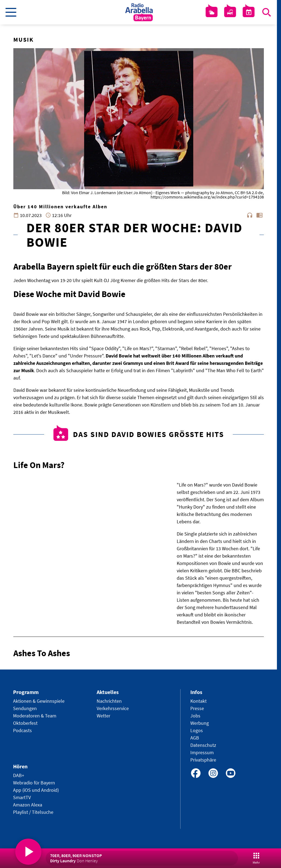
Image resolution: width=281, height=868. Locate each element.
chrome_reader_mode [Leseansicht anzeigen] (259, 215)
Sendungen (25, 708)
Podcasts (22, 730)
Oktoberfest (25, 723)
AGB (195, 738)
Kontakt (198, 701)
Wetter (103, 716)
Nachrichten (109, 701)
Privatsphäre (203, 760)
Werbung (200, 723)
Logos (197, 730)
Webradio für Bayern (34, 783)
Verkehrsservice (113, 708)
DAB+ (19, 775)
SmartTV (22, 797)
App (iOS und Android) (36, 790)
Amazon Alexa (28, 805)
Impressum (202, 752)
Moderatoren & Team (35, 716)
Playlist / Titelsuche (33, 812)
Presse (197, 708)
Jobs (195, 716)
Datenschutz (203, 745)
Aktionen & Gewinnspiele (39, 701)
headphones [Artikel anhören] (250, 215)
